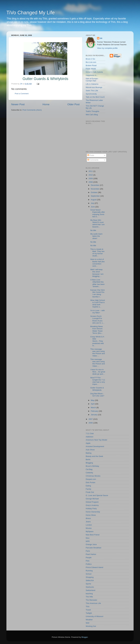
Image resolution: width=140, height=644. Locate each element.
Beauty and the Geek (94, 456)
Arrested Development (95, 446)
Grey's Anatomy (92, 505)
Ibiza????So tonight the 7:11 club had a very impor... (98, 381)
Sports (88, 584)
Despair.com (91, 479)
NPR (88, 541)
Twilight (89, 613)
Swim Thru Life (92, 91)
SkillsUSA (90, 580)
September (96, 196)
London (89, 525)
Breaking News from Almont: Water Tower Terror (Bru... (97, 330)
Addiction (90, 437)
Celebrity (89, 473)
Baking (89, 453)
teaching (89, 594)
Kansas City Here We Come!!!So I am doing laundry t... (98, 293)
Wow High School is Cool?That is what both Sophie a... (98, 304)
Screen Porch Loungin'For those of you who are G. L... (97, 320)
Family (88, 489)
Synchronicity (91, 94)
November (95, 189)
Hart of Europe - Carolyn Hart (92, 80)
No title (93, 230)
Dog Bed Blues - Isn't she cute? (97, 395)
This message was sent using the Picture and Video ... (98, 352)
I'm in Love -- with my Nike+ (98, 312)
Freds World (91, 69)
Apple (88, 443)
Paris (88, 551)
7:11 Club (90, 433)
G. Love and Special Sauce (97, 495)
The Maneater (91, 600)
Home (46, 104)
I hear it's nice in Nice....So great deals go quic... (98, 372)
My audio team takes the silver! (96, 236)
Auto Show (90, 450)
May (93, 400)
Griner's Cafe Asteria (94, 72)
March (94, 408)
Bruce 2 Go (90, 59)
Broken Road (91, 65)
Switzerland (91, 590)
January (94, 415)
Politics (89, 564)
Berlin (88, 460)
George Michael (92, 499)
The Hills (89, 597)
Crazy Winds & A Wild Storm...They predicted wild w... (97, 341)
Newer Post (18, 104)
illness (88, 518)
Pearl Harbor (91, 554)
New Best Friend (93, 535)
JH (101, 38)
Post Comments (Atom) (32, 110)
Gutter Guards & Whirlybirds (97, 389)
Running (89, 571)
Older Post (73, 104)
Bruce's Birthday (92, 466)
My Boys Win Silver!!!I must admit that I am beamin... (97, 223)
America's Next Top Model (96, 440)
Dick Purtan (91, 482)
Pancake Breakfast (93, 548)
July (93, 203)
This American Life (93, 603)
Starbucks (90, 587)
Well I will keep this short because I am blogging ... (97, 273)
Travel (88, 610)
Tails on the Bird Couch (95, 97)
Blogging (89, 463)
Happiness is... (92, 75)
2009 (91, 178)
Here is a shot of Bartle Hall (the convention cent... (97, 263)
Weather (89, 620)
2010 (91, 175)
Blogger (85, 637)
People (89, 558)
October (94, 192)
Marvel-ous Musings (94, 87)
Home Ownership (93, 512)
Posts (91, 155)
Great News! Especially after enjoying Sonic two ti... (98, 213)
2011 (91, 171)
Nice (88, 538)
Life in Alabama (92, 84)
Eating (88, 486)
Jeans (88, 522)
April (93, 404)
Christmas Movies (93, 476)
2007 (91, 419)
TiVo (88, 607)
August (94, 200)
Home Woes (91, 515)
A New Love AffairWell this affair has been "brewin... (97, 283)
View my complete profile (107, 48)
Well (87, 623)
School (89, 574)
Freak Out (90, 492)
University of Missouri (94, 616)
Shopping (90, 577)
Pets (88, 561)
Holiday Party (91, 509)
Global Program (92, 502)
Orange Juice (91, 544)
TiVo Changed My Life (31, 13)
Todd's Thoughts (92, 111)
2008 (91, 182)
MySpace (90, 531)
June (93, 207)
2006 (91, 423)
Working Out (91, 626)
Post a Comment (22, 94)
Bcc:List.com (91, 62)
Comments (93, 160)
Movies (89, 528)
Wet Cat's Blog (92, 115)
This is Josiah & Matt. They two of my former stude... (97, 253)
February (95, 411)
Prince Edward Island (94, 567)
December (95, 185)
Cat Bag (89, 469)
